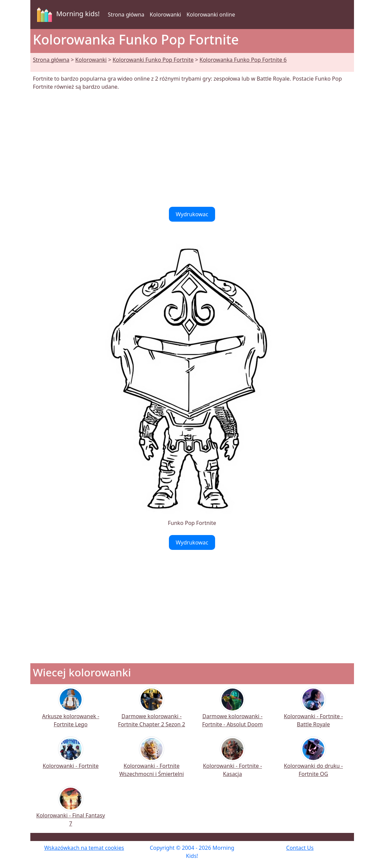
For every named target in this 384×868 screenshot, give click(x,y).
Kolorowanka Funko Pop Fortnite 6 (243, 60)
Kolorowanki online (211, 15)
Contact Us (300, 848)
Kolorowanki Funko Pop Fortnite (153, 60)
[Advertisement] (192, 149)
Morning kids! (67, 15)
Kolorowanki (165, 15)
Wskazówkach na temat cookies (84, 848)
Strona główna (126, 15)
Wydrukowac (192, 214)
